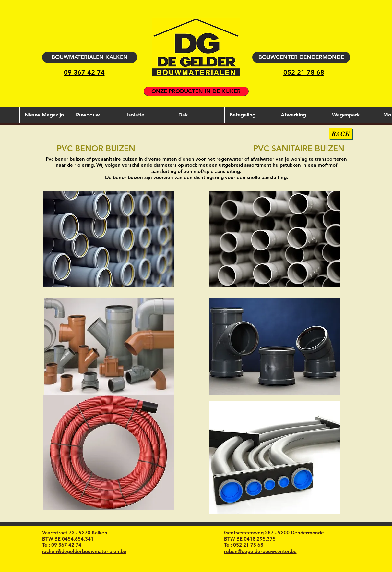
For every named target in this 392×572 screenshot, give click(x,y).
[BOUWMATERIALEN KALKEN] (90, 57)
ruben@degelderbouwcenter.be (260, 551)
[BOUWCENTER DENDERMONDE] (301, 57)
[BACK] (341, 134)
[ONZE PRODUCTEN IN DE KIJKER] (196, 91)
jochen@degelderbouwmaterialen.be (84, 551)
